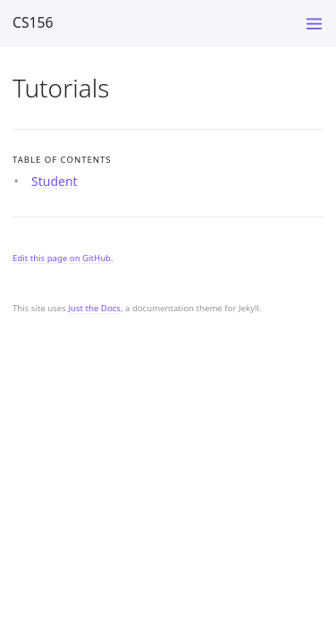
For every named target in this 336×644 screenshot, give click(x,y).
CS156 (33, 22)
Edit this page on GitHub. (63, 258)
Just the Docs (94, 308)
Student (55, 181)
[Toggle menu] (314, 24)
